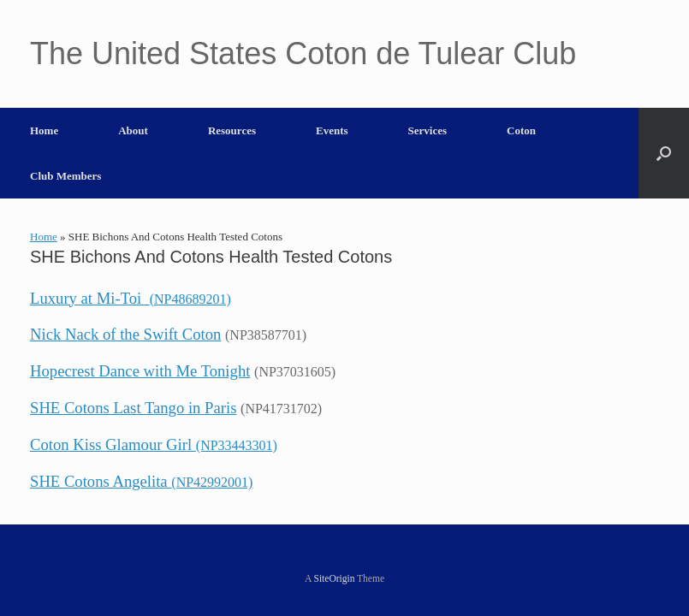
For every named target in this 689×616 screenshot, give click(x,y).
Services (428, 130)
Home (44, 130)
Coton (521, 130)
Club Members (65, 176)
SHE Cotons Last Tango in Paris (133, 408)
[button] (664, 153)
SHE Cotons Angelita (141, 481)
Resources (232, 130)
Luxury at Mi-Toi (131, 298)
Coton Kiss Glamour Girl (154, 444)
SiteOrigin (335, 578)
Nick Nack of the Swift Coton (125, 334)
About (133, 130)
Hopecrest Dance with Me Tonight (140, 371)
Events (332, 130)
